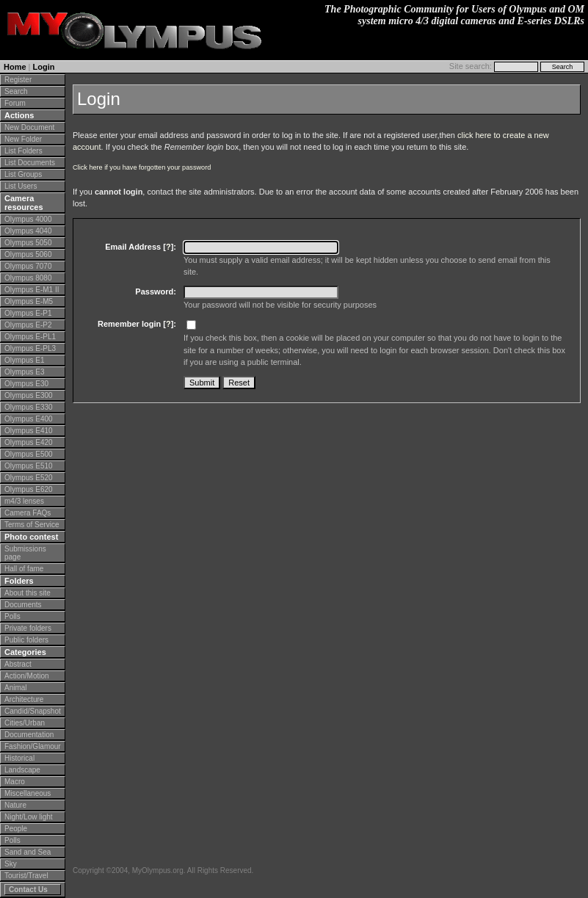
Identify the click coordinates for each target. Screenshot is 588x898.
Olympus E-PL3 (30, 348)
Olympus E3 (24, 372)
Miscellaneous (28, 793)
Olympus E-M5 (29, 301)
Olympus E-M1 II (32, 290)
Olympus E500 (29, 454)
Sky (11, 864)
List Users (21, 186)
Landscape (22, 770)
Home (15, 67)
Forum (15, 103)
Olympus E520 (29, 478)
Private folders (28, 628)
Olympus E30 (26, 384)
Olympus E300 (29, 395)
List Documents (30, 163)
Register (18, 80)
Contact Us (28, 890)
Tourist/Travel (26, 876)
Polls (12, 616)
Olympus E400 (29, 419)
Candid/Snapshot (33, 711)
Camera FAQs (28, 513)
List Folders (23, 151)
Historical (19, 758)
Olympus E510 (29, 466)
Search (16, 91)
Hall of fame (24, 569)
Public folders (26, 640)
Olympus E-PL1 (30, 337)
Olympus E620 (29, 489)
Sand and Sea (28, 852)
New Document (29, 127)
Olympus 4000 (28, 219)
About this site (28, 593)
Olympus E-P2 (28, 325)
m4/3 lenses (24, 501)
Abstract (18, 664)
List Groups (23, 174)
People (16, 829)
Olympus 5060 (28, 254)
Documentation (29, 735)
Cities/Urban (25, 723)
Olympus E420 (29, 442)
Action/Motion (27, 676)
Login (44, 67)
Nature (15, 805)
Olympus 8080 (28, 278)
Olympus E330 (29, 407)
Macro (15, 782)
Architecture (24, 699)
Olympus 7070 (28, 266)
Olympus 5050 (28, 243)
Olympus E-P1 (28, 313)
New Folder (23, 139)
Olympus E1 (24, 360)
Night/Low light (29, 817)
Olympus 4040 (28, 231)
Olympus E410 (29, 431)
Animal (16, 688)
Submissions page (25, 553)
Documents (23, 605)
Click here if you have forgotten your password (142, 167)
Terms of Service (32, 525)
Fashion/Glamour (33, 746)
